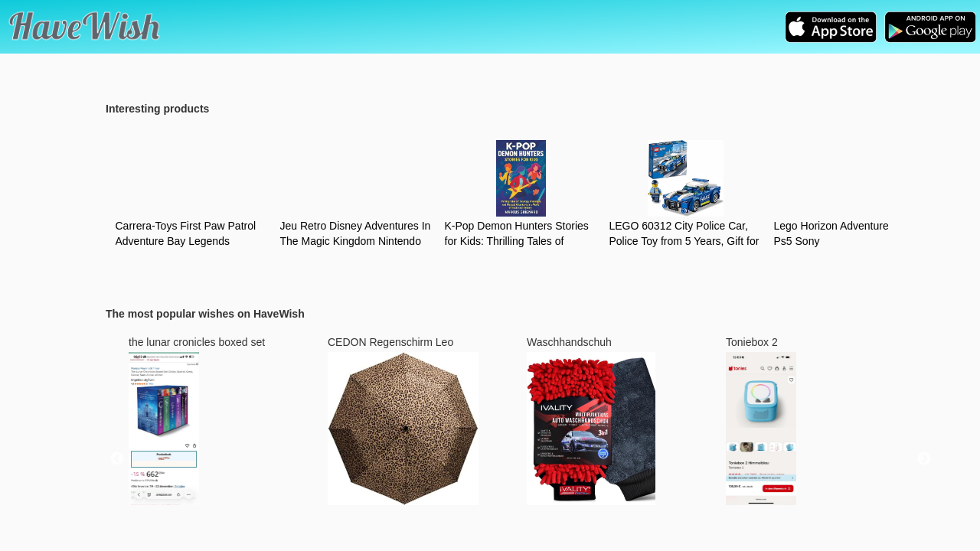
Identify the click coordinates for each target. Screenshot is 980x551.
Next (924, 459)
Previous (117, 459)
